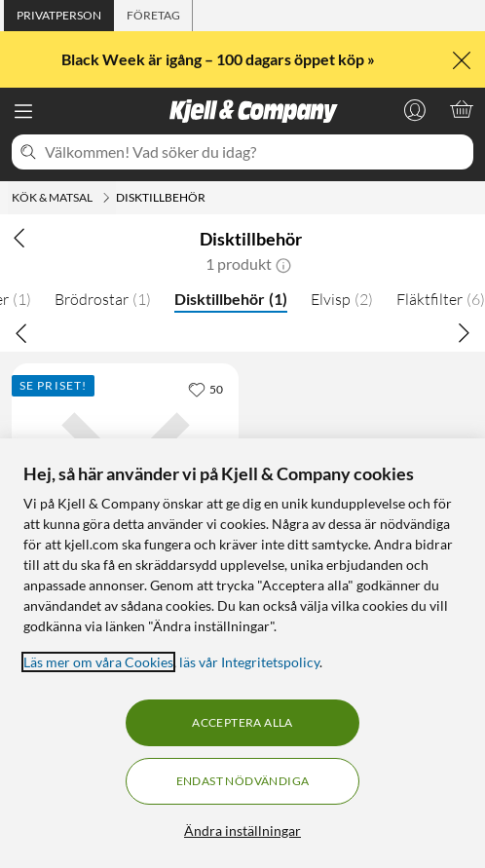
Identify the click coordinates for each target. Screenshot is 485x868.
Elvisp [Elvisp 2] (342, 299)
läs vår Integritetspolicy (249, 662)
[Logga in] (415, 109)
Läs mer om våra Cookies (98, 662)
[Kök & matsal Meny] (106, 198)
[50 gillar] (205, 389)
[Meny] (23, 111)
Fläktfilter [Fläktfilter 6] (441, 299)
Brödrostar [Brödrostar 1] (103, 299)
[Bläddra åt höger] (464, 332)
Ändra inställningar (242, 830)
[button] (283, 264)
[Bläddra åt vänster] (21, 332)
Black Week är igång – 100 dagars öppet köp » (220, 59)
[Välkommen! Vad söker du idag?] (255, 152)
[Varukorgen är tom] (462, 109)
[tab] (59, 16)
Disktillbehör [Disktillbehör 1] (231, 299)
